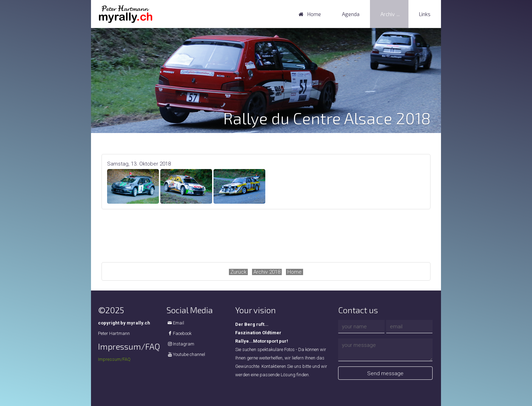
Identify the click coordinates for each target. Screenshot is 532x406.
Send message (385, 373)
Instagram (184, 344)
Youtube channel (189, 354)
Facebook (182, 333)
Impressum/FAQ (114, 359)
